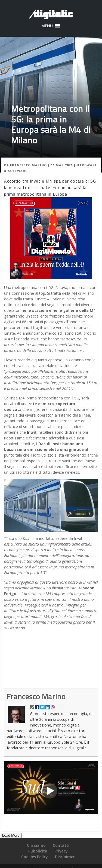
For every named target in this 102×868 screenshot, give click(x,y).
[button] (47, 26)
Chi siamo (36, 845)
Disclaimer (65, 857)
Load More (11, 835)
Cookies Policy (35, 857)
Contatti (61, 845)
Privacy (61, 851)
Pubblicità (38, 851)
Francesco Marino (28, 165)
